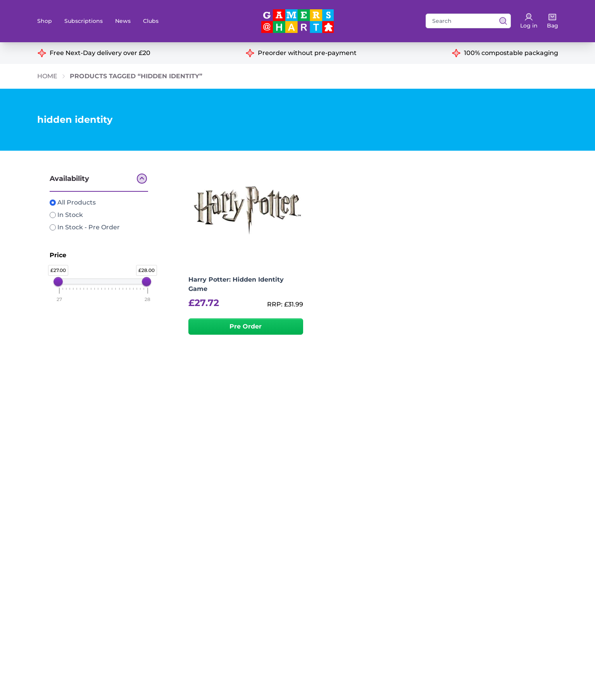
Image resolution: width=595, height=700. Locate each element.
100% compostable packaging (511, 53)
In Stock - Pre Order (85, 227)
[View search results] (501, 21)
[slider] (58, 282)
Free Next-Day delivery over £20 (100, 53)
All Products (73, 202)
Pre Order (246, 326)
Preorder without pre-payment (307, 53)
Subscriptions (84, 21)
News (123, 21)
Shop (45, 21)
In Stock (66, 215)
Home (47, 76)
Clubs (151, 21)
